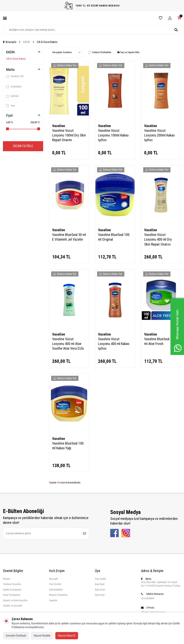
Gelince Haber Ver (65, 65)
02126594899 (148, 598)
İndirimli (12, 96)
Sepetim (53, 600)
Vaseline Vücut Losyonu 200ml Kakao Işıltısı (159, 135)
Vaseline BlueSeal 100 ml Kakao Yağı (68, 446)
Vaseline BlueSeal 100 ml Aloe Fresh (160, 341)
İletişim (7, 579)
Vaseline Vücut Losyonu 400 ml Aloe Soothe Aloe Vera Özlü (68, 344)
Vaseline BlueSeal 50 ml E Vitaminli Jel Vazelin (69, 237)
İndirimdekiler (56, 590)
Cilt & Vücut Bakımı (16, 59)
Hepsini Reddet (42, 636)
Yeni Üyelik (100, 579)
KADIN (27, 42)
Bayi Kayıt (100, 584)
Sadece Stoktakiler (100, 52)
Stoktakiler (14, 87)
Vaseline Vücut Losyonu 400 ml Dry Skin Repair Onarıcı (158, 239)
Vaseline (15, 76)
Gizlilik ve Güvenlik (13, 606)
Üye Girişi (100, 595)
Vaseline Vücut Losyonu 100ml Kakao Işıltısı (113, 135)
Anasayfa (10, 42)
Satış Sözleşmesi (12, 595)
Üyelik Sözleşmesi (12, 590)
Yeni (10, 106)
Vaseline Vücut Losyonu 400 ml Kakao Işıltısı (114, 344)
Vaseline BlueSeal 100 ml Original (114, 237)
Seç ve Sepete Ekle (128, 52)
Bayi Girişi (100, 590)
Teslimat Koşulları (12, 584)
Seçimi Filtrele (23, 146)
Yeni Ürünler (55, 584)
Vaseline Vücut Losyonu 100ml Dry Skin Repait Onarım (69, 135)
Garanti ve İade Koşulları (15, 600)
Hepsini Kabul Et (67, 636)
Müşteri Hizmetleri (58, 595)
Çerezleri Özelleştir (16, 636)
